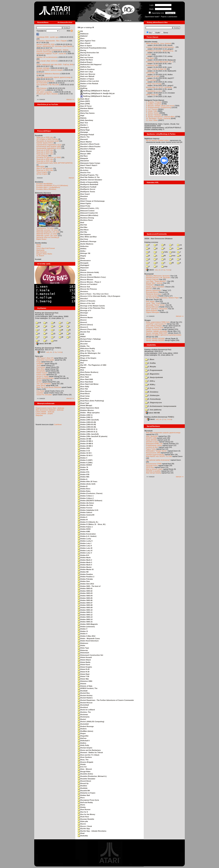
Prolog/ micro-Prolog (154, 84)
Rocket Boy (84, 693)
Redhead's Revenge (87, 241)
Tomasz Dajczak (152, 279)
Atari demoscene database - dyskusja (50, 410)
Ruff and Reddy (85, 802)
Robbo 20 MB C (85, 446)
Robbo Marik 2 (85, 560)
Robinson (83, 643)
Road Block (84, 394)
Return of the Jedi (86, 303)
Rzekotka (83, 836)
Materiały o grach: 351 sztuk (47, 235)
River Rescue (84, 391)
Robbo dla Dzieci (86, 503)
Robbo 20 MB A (85, 441)
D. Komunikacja (153, 399)
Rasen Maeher (85, 142)
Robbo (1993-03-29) (87, 424)
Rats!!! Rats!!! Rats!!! (88, 165)
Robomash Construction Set (90, 655)
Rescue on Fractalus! (88, 284)
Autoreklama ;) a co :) (154, 91)
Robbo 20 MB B (85, 444)
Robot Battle (84, 662)
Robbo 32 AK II (85, 455)
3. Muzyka (151, 367)
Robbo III (83, 520)
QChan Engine (42, 174)
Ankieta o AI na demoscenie (47, 57)
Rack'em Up (84, 55)
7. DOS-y (150, 381)
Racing (82, 50)
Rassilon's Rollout (86, 149)
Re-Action (83, 170)
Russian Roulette (86, 819)
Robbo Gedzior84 (86, 515)
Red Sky (82, 232)
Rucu (81, 798)
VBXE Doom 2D (152, 95)
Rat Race (83, 156)
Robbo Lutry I (85, 543)
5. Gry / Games (152, 109)
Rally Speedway (85, 120)
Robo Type (83, 648)
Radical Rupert (85, 62)
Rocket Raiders (85, 698)
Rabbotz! (83, 36)
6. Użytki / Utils (152, 111)
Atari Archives (41, 252)
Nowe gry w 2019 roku (45, 152)
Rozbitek (83, 788)
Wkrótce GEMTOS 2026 (45, 44)
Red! (81, 223)
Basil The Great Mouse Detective (49, 387)
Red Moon (83, 230)
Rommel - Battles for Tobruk (90, 752)
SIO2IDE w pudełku (153, 471)
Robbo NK (83, 572)
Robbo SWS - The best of (89, 586)
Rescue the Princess (87, 289)
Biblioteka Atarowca (43, 193)
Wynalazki (149, 431)
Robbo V (83, 629)
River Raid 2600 (85, 379)
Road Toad (83, 403)
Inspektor (40, 393)
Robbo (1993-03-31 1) (88, 429)
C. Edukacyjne (152, 395)
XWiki (38, 246)
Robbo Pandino (85, 574)
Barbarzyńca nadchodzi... (46, 81)
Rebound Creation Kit (88, 213)
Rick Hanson (84, 341)
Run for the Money (86, 814)
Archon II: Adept (43, 376)
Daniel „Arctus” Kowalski (155, 287)
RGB (81, 334)
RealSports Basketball (88, 184)
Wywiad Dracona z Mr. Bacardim (158, 278)
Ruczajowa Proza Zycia (88, 800)
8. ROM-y (150, 385)
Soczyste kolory (152, 465)
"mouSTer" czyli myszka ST (156, 324)
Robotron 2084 (85, 681)
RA (80, 31)
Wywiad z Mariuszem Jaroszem (158, 276)
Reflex (82, 251)
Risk (81, 370)
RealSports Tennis (86, 192)
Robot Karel (84, 665)
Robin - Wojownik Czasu (89, 638)
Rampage (83, 132)
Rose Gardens (85, 757)
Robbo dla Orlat (85, 505)
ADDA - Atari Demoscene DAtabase (158, 239)
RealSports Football (87, 187)
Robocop (83, 650)
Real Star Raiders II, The (89, 177)
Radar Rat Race (85, 60)
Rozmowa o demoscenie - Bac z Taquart (51, 41)
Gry (150, 33)
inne (54, 341)
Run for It (83, 812)
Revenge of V (84, 310)
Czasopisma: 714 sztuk (45, 228)
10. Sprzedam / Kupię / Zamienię (158, 118)
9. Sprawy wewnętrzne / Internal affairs (160, 117)
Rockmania (84, 717)
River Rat (83, 389)
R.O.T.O (82, 767)
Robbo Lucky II (85, 541)
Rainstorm (83, 111)
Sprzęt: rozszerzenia (154, 329)
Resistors (83, 291)
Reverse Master (85, 317)
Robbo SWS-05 (85, 598)
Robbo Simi (84, 581)
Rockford (83, 707)
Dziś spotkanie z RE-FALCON (48, 85)
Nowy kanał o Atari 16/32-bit (47, 61)
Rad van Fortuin (85, 57)
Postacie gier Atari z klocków (47, 94)
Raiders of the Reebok (88, 84)
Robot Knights (85, 667)
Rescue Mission (85, 280)
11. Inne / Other (152, 120)
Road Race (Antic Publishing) (91, 401)
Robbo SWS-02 (85, 591)
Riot (81, 363)
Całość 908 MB (153, 413)
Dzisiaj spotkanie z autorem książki (50, 70)
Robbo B (83, 486)
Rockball (83, 691)
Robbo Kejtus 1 (85, 527)
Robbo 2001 (84, 448)
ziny (164, 266)
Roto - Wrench (85, 769)
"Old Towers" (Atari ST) (45, 358)
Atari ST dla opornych (45, 168)
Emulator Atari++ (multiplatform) (48, 187)
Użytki (158, 33)
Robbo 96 (83, 470)
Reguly (82, 256)
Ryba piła (83, 821)
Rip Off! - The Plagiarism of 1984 (92, 365)
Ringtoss (83, 360)
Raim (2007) (84, 101)
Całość (41, 352)
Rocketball (83, 705)
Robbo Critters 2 (86, 498)
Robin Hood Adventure (88, 641)
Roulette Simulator (87, 779)
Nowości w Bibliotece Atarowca (48, 74)
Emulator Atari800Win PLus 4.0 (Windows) (52, 185)
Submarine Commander (45, 360)
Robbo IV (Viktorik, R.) (88, 522)
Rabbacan (83, 34)
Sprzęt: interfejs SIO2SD (155, 340)
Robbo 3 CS (84, 451)
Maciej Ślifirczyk (152, 307)
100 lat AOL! (151, 73)
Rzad (81, 833)
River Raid (83, 377)
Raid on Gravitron (86, 69)
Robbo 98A (83, 477)
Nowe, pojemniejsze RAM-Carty (158, 322)
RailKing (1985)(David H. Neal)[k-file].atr (97, 93)
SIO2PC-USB (151, 438)
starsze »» (70, 99)
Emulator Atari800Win (44, 184)
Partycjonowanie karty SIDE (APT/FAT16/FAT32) (55, 163)
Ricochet (83, 344)
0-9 (38, 323)
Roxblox (82, 786)
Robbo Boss (84, 489)
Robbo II (82, 517)
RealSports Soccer (87, 189)
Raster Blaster (85, 151)
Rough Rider (84, 772)
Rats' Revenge (85, 168)
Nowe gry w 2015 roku (45, 161)
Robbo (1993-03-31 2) (88, 432)
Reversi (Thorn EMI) (87, 329)
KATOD (149, 289)
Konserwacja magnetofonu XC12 (49, 148)
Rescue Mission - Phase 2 (89, 282)
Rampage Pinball (86, 135)
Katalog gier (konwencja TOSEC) (48, 348)
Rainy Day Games (86, 113)
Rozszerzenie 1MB (153, 453)
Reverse (82, 315)
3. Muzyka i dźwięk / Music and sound (160, 106)
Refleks (82, 249)
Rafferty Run (84, 67)
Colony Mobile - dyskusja (45, 412)
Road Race (83, 398)
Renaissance (84, 260)
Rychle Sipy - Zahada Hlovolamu (92, 831)
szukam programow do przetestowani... (161, 47)
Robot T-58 (83, 676)
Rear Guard (84, 194)
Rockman (83, 715)
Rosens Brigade (85, 762)
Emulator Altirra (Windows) (46, 189)
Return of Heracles (87, 301)
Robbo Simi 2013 (86, 584)
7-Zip (55, 352)
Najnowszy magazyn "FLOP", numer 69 (51, 53)
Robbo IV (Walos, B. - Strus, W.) (92, 524)
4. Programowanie (154, 370)
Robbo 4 (82, 458)
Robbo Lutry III (85, 548)
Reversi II (83, 327)
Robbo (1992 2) (85, 417)
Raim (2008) (84, 104)
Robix (81, 645)
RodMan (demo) (85, 731)
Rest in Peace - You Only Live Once (93, 294)
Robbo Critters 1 (86, 496)
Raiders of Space (86, 79)
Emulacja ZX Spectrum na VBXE (49, 157)
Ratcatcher (83, 161)
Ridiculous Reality (86, 348)
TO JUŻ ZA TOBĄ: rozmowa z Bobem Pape (162, 298)
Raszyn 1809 (84, 154)
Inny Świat (40, 391)
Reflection (83, 246)
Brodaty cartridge (43, 68)
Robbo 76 (83, 467)
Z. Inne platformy (153, 410)
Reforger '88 (84, 253)
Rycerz (82, 824)
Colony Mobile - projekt (44, 414)
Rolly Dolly (83, 745)
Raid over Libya (85, 72)
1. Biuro (150, 359)
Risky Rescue (85, 375)
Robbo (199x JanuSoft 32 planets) (93, 436)
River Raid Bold (85, 382)
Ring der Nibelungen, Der (89, 353)
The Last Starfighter (44, 384)
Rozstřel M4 (84, 791)
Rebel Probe (84, 206)
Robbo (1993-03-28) (87, 422)
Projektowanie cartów (154, 445)
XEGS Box (150, 467)
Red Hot (82, 225)
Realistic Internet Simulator (90, 180)
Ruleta (82, 807)
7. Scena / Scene (152, 113)
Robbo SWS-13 (85, 617)
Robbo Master (85, 567)
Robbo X (83, 634)
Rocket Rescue (85, 703)
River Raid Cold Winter (88, 384)
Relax (81, 258)
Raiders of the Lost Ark (88, 81)
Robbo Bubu (84, 491)
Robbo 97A (83, 472)
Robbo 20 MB (84, 439)
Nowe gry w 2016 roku (45, 159)
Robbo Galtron (85, 512)
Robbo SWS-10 (85, 610)
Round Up (83, 783)
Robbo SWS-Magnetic (88, 624)
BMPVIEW (40, 167)
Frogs (39, 362)
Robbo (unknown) (86, 627)
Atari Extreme (42, 88)
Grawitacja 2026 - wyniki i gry (47, 37)
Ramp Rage (84, 130)
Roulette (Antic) (85, 774)
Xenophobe (41, 371)
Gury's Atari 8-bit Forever (46, 248)
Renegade (83, 263)
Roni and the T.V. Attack (89, 755)
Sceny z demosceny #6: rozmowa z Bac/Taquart (54, 46)
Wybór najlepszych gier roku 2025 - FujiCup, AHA (55, 64)
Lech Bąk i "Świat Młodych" (156, 281)
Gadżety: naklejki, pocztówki (156, 331)
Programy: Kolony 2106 (155, 328)
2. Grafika (150, 363)
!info (165, 252)
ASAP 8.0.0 (41, 90)
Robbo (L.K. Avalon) (87, 536)
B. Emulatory (152, 392)
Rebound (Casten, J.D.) (88, 208)
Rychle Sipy (84, 829)
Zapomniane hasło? (152, 17)
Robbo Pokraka (85, 579)
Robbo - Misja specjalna (89, 413)
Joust (38, 365)
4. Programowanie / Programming (158, 107)
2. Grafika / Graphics (154, 104)
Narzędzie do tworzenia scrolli (48, 141)
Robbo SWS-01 (85, 588)
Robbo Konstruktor (87, 534)
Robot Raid (84, 674)
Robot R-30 (84, 672)
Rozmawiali (149, 274)
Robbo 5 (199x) (85, 463)
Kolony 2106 (41, 374)
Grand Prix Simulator (44, 395)
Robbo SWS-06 (85, 600)
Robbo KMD (84, 531)
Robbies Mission (86, 410)
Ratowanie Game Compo (89, 163)
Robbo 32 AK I (85, 453)
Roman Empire (85, 748)
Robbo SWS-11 (85, 612)
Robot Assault (85, 657)
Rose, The (83, 760)
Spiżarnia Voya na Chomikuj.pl (48, 237)
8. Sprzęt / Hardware (154, 115)
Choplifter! (40, 364)
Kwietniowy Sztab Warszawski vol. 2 (159, 62)
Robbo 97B (83, 474)
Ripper (82, 367)
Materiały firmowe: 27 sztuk (47, 234)
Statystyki (39, 415)
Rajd (81, 116)
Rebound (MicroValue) (88, 215)
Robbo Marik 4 (85, 565)
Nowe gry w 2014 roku (45, 170)
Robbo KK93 (84, 529)
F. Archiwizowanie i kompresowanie (161, 406)
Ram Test (83, 123)
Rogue (82, 733)
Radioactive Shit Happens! (90, 64)
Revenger (83, 313)
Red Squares (84, 234)
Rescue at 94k (85, 275)
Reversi (82, 320)
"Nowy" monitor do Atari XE (156, 69)
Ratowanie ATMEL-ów (154, 444)
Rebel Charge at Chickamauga (91, 201)
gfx (180, 248)
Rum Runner (84, 809)
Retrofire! (83, 299)
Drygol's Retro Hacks (44, 254)
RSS (70, 31)
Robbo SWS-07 (85, 603)
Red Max (83, 227)
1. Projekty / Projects (154, 102)
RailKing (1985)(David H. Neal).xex (95, 96)
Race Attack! (84, 43)
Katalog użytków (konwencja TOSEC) (159, 417)
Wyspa (39, 380)
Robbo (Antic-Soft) (87, 484)
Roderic (82, 729)
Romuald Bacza (152, 292)
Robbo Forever (42, 373)
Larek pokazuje (42, 156)
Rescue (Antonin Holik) (88, 272)
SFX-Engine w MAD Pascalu (47, 139)
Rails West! (84, 99)
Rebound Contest (86, 211)
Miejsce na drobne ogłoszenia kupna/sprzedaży (164, 335)
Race (81, 38)
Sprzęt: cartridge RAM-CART (157, 333)
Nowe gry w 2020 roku (45, 150)
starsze (71, 178)
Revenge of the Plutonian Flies (91, 308)
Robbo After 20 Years (88, 481)
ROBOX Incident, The (88, 688)
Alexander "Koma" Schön (155, 305)
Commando (41, 367)
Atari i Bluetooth (152, 436)
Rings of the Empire (87, 358)
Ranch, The (84, 137)
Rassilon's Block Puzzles (89, 146)
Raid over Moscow (86, 74)
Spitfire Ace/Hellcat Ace (45, 378)
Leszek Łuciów (151, 296)
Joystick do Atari (152, 447)
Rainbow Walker (86, 108)
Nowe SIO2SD (151, 440)
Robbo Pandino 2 (86, 577)
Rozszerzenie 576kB (154, 464)
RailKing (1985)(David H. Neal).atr (95, 91)
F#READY (150, 285)
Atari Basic (150, 58)
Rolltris (82, 743)
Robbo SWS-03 (85, 593)
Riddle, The (84, 346)
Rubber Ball (84, 795)
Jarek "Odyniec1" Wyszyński (157, 309)
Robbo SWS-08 (85, 605)
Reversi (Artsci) (85, 325)
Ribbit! (82, 337)
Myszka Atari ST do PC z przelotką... (160, 87)
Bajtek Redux (41, 239)
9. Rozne (150, 388)
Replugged (83, 265)
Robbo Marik (84, 558)
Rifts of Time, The (86, 351)
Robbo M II (83, 555)
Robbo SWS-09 (85, 608)
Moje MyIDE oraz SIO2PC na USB (159, 456)
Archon (39, 382)
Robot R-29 (84, 669)
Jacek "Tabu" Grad (153, 303)
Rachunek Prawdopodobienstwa (92, 48)
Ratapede (83, 158)
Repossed (83, 268)
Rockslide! (83, 724)
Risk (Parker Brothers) (88, 372)
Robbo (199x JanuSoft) (88, 434)
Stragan (148, 320)
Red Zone (83, 239)
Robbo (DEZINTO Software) (90, 501)
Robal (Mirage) (85, 405)
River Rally (83, 387)
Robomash (83, 653)
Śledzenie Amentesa (154, 294)
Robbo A (83, 479)
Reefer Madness (85, 244)
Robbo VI (83, 631)
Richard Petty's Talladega (89, 339)
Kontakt (38, 259)
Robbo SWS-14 (85, 619)
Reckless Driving (86, 218)
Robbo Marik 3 (85, 562)
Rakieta (82, 118)
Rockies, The (84, 712)
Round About (84, 781)
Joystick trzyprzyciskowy (155, 454)
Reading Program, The (88, 175)
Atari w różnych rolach (154, 469)
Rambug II (83, 127)
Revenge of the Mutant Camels (91, 306)
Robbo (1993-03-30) (87, 427)
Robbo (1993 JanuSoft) (88, 420)
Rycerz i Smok (85, 826)
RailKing (83, 88)
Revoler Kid (84, 332)
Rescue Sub (84, 287)
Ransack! (83, 139)
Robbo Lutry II (85, 546)
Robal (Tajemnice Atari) (88, 408)
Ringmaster (84, 356)
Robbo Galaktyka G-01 (88, 510)
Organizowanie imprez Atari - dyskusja (50, 408)
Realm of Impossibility (88, 182)
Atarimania (40, 250)
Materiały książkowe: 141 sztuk (48, 232)
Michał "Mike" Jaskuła (154, 283)
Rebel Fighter (84, 203)
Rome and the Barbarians (89, 750)
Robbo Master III (86, 569)
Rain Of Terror (85, 106)
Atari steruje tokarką (153, 473)
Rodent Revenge (86, 726)
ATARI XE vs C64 (153, 76)
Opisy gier (39, 356)
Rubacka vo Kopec (87, 793)
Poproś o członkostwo (169, 17)
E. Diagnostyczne (154, 403)
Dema (166, 33)
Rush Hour (83, 817)
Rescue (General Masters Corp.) (92, 277)
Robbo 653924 (85, 465)
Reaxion (82, 199)
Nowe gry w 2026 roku (45, 137)
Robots (82, 684)
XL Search (40, 256)
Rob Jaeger (150, 301)
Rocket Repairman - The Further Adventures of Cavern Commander (106, 700)
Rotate (82, 764)
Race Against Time (87, 41)
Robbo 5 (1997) (85, 460)
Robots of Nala (85, 686)
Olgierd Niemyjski (153, 312)
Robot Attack (84, 660)
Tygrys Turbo (151, 449)
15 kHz (149, 54)
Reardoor (83, 196)
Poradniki (39, 135)
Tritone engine (42, 172)
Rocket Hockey (85, 695)
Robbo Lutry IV (85, 551)
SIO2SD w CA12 (152, 442)
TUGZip (60, 352)
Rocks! (82, 719)
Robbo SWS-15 (85, 622)
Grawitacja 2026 (152, 65)
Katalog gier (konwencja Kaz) (47, 313)
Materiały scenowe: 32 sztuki (47, 230)
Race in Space (85, 46)
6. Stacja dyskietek (154, 377)
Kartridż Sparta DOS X (45, 143)
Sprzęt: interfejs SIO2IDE (155, 339)
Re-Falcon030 (42, 83)
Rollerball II (84, 741)
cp (179, 245)
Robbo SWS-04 (85, 596)
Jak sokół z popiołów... (45, 92)
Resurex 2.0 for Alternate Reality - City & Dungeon (99, 296)
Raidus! (82, 86)
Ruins (81, 805)
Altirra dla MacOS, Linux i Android (158, 43)
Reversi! (82, 322)
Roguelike (83, 736)
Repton (82, 270)
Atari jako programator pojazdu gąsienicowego (54, 77)
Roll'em (82, 738)
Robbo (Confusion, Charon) (90, 493)
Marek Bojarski (152, 310)
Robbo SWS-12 (85, 615)
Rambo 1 (83, 125)
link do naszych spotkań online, (158, 140)
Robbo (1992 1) (85, 415)
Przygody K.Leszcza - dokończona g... (160, 51)
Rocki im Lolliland (86, 710)
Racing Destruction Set (88, 53)
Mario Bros (41, 369)
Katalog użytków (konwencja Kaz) (158, 349)
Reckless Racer (85, 220)
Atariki (39, 245)
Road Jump (84, 396)
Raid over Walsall (86, 76)
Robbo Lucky (84, 539)
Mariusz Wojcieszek (153, 290)
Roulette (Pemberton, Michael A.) (92, 776)
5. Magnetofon (152, 374)
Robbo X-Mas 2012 (87, 636)
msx (172, 256)
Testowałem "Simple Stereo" (156, 451)
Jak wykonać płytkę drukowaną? (158, 460)
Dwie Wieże (41, 385)
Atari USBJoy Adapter (154, 326)
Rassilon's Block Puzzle (89, 144)
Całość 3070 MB (44, 344)
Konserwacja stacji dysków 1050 (49, 146)
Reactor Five (84, 173)
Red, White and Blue (87, 237)
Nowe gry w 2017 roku (45, 154)
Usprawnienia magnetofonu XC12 (49, 145)
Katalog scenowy (151, 242)
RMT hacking (151, 80)
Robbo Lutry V (85, 553)
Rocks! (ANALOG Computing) (91, 722)
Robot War (83, 679)
